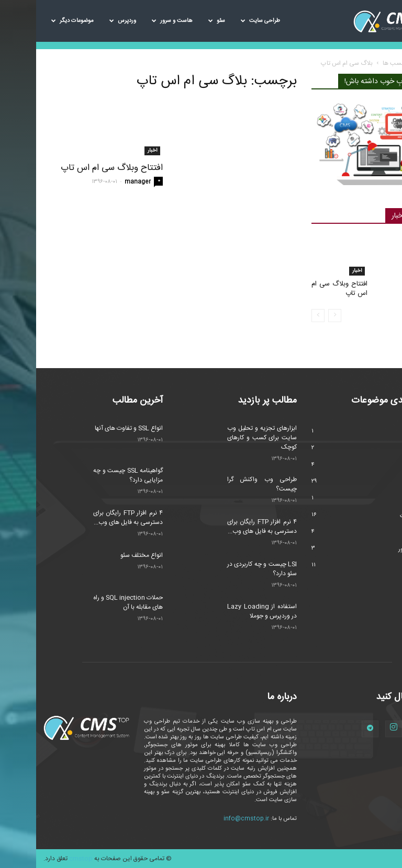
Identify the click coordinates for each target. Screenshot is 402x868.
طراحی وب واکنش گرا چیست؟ (226, 484)
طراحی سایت (224, 21)
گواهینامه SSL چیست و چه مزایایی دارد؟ (92, 475)
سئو (181, 21)
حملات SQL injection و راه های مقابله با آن (92, 602)
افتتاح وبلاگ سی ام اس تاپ (76, 168)
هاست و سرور (136, 21)
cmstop (45, 859)
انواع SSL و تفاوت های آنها (93, 428)
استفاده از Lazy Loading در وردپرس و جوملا (226, 611)
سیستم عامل (380, 499)
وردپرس (87, 21)
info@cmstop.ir (210, 819)
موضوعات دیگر (36, 21)
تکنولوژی (384, 466)
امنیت (388, 449)
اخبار (116, 151)
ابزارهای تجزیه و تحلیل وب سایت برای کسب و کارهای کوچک (226, 438)
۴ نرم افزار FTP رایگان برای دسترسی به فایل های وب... (92, 518)
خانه (389, 63)
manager (102, 182)
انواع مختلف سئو (105, 555)
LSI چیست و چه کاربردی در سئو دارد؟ (226, 569)
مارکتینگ (384, 533)
